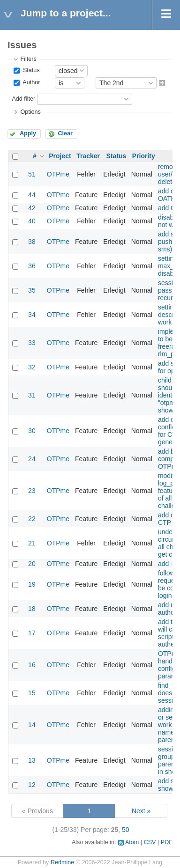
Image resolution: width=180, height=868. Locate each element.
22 (32, 519)
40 (32, 221)
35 (32, 290)
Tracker (88, 156)
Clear (65, 133)
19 (32, 584)
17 (32, 633)
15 (32, 693)
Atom (132, 842)
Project (60, 156)
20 (32, 564)
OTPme (58, 174)
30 (32, 431)
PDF (167, 842)
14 (32, 725)
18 (32, 609)
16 (32, 665)
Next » (141, 811)
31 (32, 395)
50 (126, 830)
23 (32, 491)
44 (32, 195)
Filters (28, 59)
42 (32, 208)
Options (30, 112)
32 (32, 367)
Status (30, 70)
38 (32, 242)
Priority (144, 156)
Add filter (23, 99)
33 (32, 343)
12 (32, 785)
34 (32, 315)
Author (30, 83)
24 (32, 459)
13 (32, 760)
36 (32, 266)
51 (32, 174)
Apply (28, 133)
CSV (150, 842)
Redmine (62, 862)
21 (32, 543)
